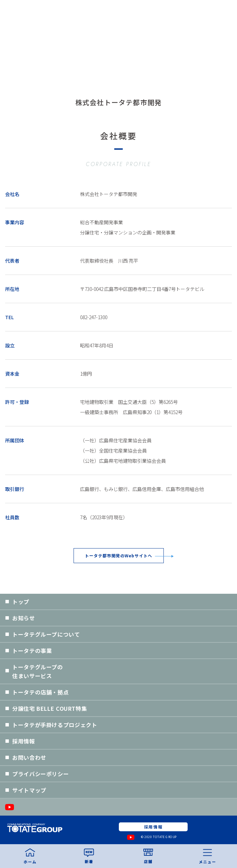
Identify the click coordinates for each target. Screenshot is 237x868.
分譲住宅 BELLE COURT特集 (50, 708)
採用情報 (24, 741)
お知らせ (24, 618)
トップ (21, 602)
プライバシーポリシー (41, 774)
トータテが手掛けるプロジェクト (55, 725)
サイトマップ (29, 790)
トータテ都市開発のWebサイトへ (118, 555)
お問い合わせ (29, 757)
